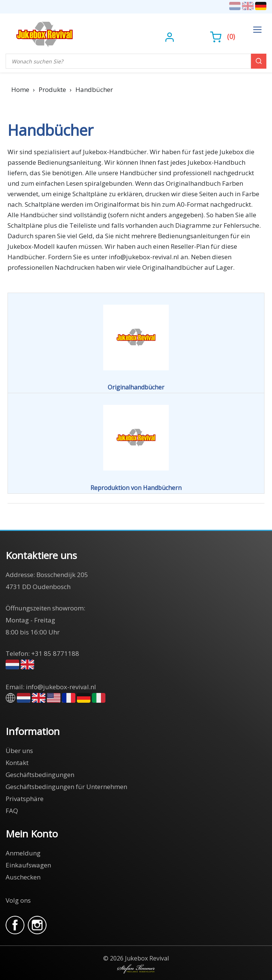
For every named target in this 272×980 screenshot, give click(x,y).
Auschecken (23, 877)
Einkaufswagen (28, 865)
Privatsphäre (25, 799)
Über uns (19, 751)
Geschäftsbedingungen (40, 775)
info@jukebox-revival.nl (61, 687)
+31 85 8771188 (55, 653)
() (222, 36)
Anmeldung (23, 853)
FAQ (12, 811)
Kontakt (17, 763)
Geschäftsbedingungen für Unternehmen (66, 787)
